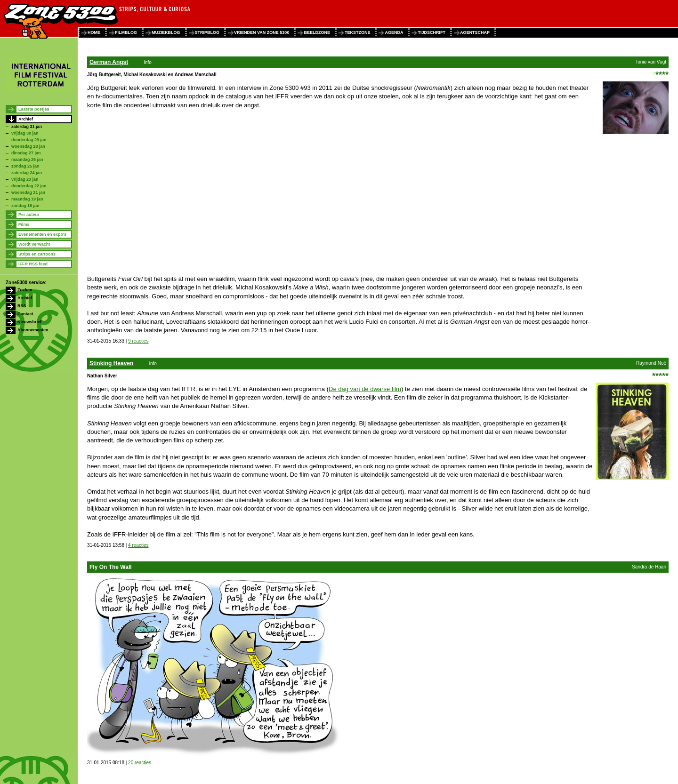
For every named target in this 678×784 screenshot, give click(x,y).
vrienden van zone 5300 (262, 32)
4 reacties (138, 545)
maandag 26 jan (27, 160)
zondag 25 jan (25, 166)
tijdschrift (432, 32)
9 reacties (138, 341)
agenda (394, 32)
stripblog (207, 32)
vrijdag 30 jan (25, 133)
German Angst (109, 62)
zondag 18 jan (25, 206)
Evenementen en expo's (42, 234)
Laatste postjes (34, 109)
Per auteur (29, 215)
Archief (26, 119)
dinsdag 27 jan (26, 153)
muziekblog (166, 32)
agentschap (475, 32)
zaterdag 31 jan (27, 127)
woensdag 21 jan (28, 192)
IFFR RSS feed (33, 264)
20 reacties (140, 763)
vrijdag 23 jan (25, 179)
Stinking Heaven (111, 363)
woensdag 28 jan (28, 146)
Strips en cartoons (37, 254)
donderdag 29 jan (29, 140)
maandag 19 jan (27, 199)
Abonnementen (33, 330)
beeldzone (317, 32)
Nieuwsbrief (29, 322)
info (148, 62)
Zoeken (25, 290)
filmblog (126, 32)
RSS (22, 306)
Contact (25, 314)
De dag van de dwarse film (365, 389)
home (94, 32)
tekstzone (358, 32)
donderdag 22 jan (29, 186)
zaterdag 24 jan (27, 173)
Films (24, 224)
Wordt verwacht (34, 244)
